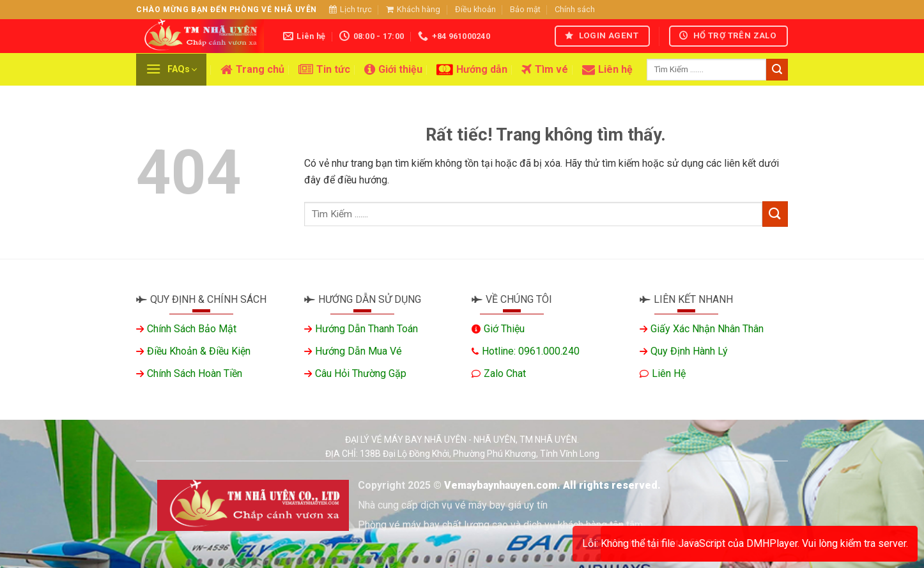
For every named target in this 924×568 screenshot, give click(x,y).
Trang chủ (252, 70)
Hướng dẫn (472, 70)
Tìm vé (545, 70)
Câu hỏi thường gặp (361, 373)
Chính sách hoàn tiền (195, 373)
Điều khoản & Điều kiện (199, 351)
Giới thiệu (393, 70)
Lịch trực (350, 9)
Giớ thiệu (504, 329)
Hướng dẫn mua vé (358, 351)
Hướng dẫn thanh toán (366, 329)
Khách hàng (413, 9)
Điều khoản (475, 9)
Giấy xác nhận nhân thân (707, 329)
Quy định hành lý (689, 351)
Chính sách (575, 9)
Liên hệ (607, 70)
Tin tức (324, 70)
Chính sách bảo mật (192, 329)
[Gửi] (777, 70)
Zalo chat (505, 373)
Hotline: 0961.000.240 (531, 351)
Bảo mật (525, 9)
